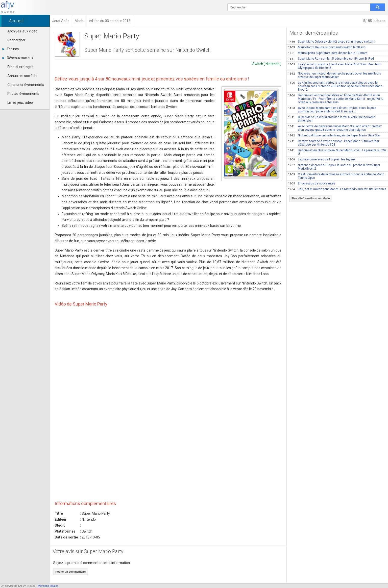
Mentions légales (48, 586)
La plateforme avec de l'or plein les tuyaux (322, 159)
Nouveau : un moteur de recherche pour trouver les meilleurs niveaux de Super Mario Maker (335, 75)
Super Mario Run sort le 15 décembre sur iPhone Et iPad (331, 59)
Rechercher (16, 40)
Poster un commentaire (71, 572)
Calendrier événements (26, 85)
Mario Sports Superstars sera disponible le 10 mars (328, 53)
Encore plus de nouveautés (312, 183)
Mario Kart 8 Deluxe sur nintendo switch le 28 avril (327, 47)
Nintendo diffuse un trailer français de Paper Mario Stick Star (334, 135)
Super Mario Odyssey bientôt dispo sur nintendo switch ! (331, 42)
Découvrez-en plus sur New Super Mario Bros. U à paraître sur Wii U (337, 152)
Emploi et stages (20, 67)
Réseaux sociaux (18, 58)
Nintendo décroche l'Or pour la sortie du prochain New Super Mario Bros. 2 (334, 167)
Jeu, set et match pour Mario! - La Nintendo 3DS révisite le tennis (337, 189)
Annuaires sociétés (22, 76)
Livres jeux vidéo (20, 102)
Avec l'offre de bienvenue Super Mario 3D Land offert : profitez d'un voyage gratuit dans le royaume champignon (335, 128)
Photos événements (23, 94)
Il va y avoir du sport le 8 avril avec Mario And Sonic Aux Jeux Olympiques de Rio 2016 (334, 66)
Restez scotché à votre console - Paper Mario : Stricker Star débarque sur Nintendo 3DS (334, 143)
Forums (11, 49)
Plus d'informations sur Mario (311, 198)
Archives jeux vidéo (22, 31)
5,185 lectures (374, 21)
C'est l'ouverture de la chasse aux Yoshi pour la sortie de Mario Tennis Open (336, 176)
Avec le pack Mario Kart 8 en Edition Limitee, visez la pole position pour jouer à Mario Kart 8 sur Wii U (332, 110)
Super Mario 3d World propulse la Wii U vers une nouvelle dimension (332, 119)
